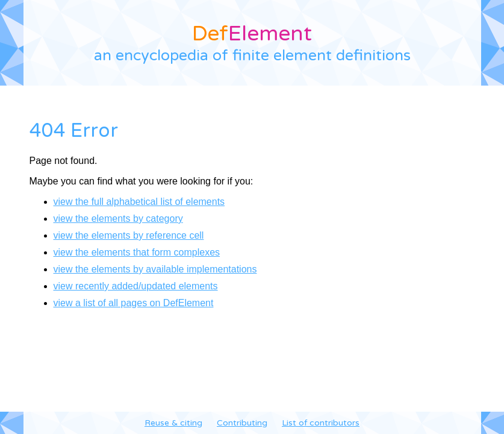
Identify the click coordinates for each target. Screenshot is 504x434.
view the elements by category (118, 219)
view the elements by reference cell (129, 235)
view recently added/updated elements (136, 286)
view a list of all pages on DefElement (134, 303)
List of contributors (321, 423)
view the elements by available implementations (155, 269)
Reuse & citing (173, 423)
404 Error (74, 131)
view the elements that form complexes (137, 252)
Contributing (242, 423)
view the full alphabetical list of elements (139, 202)
